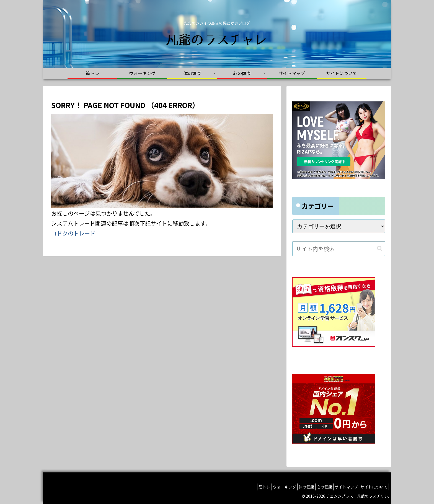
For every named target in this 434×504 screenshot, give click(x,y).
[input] (339, 249)
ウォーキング (270, 487)
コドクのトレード (73, 233)
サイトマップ (341, 487)
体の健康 (295, 487)
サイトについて (372, 487)
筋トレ (246, 487)
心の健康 (316, 487)
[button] (380, 248)
